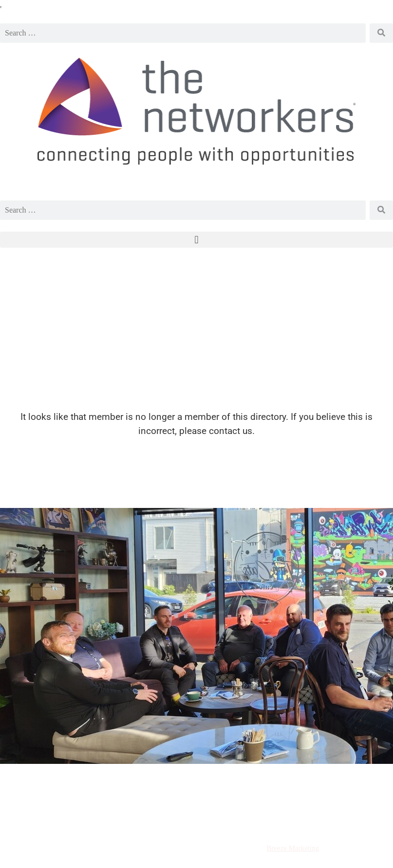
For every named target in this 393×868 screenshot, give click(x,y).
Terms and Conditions (56, 820)
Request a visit (50, 788)
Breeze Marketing (293, 848)
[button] (196, 240)
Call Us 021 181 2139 (197, 788)
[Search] (381, 33)
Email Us (355, 788)
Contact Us (355, 820)
